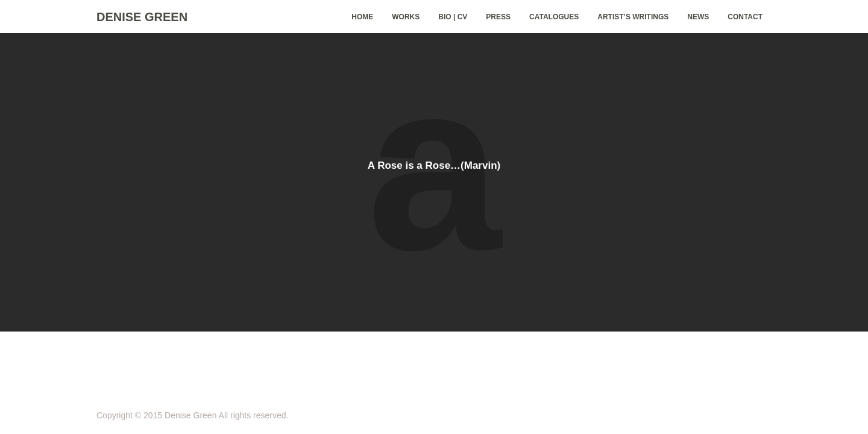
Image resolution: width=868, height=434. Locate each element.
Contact (745, 17)
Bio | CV (453, 17)
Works (406, 17)
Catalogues (554, 17)
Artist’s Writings (633, 17)
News (698, 17)
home (362, 17)
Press (498, 17)
